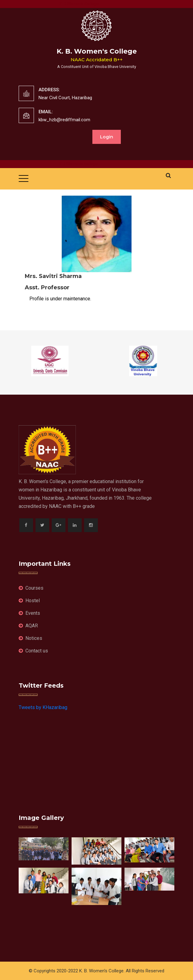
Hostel (29, 601)
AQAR (28, 626)
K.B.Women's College (83, 164)
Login (107, 137)
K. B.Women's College (84, 4)
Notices (30, 638)
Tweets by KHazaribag (43, 707)
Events (29, 613)
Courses (31, 588)
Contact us (33, 651)
